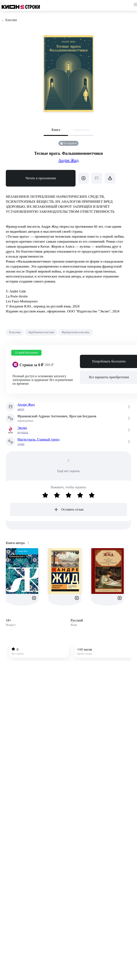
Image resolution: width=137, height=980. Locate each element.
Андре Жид (68, 160)
